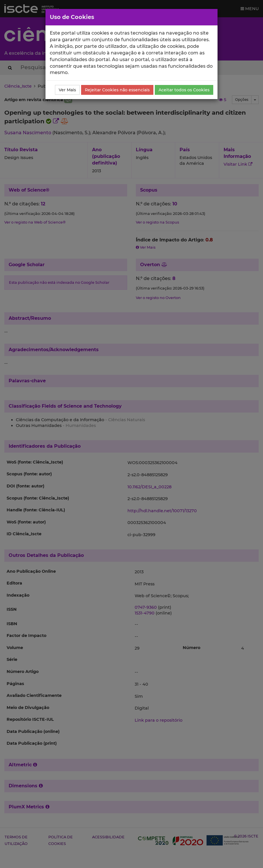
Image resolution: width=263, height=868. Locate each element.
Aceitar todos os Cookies (184, 90)
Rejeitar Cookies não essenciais (117, 90)
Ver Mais (67, 90)
